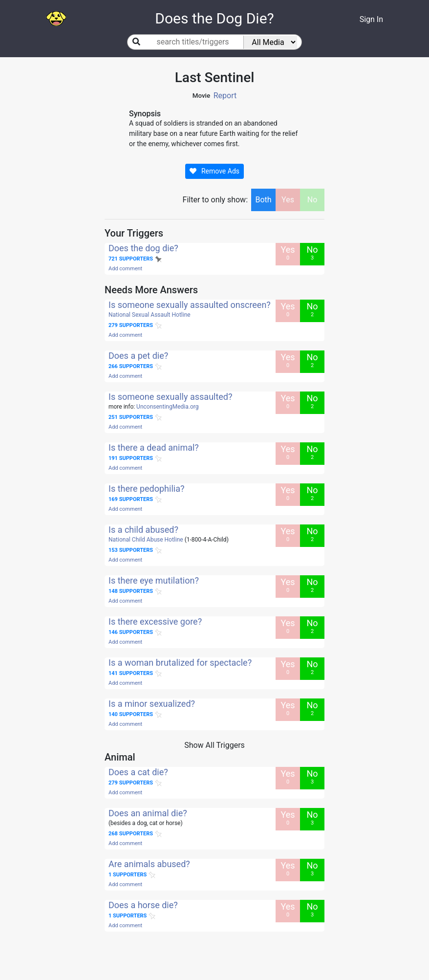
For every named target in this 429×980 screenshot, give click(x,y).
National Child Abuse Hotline (146, 540)
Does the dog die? (143, 248)
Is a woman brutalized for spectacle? (180, 663)
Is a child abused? (143, 530)
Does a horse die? (143, 905)
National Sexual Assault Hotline (150, 315)
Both (263, 200)
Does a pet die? (138, 356)
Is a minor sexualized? (152, 704)
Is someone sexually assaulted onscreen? (190, 305)
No (312, 200)
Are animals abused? (149, 864)
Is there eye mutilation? (154, 580)
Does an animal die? (148, 813)
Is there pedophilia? (146, 489)
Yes (288, 200)
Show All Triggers (214, 745)
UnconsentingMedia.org (167, 407)
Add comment (125, 269)
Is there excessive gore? (155, 621)
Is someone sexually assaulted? (171, 397)
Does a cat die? (138, 772)
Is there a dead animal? (154, 447)
